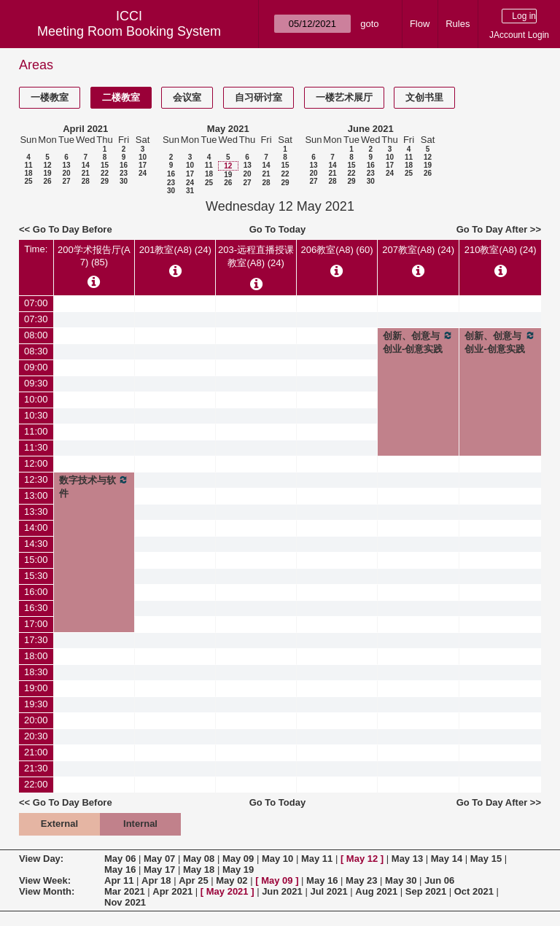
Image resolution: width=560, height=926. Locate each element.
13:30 (36, 511)
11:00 (36, 431)
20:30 (36, 736)
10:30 (36, 415)
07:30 (36, 319)
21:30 (36, 768)
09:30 (36, 383)
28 (86, 181)
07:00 (36, 303)
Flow (420, 24)
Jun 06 (439, 880)
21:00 (36, 752)
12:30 (36, 479)
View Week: (45, 880)
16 (124, 165)
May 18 (199, 869)
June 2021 (371, 129)
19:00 (36, 688)
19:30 (36, 704)
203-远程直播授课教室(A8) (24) (256, 256)
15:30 (36, 576)
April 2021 (85, 129)
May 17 (159, 869)
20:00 (36, 720)
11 (28, 165)
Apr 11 (119, 880)
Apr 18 (156, 880)
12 (47, 165)
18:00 (36, 656)
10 (143, 157)
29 (105, 181)
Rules (458, 24)
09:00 (36, 367)
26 (47, 181)
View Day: (41, 859)
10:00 (36, 399)
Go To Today (278, 229)
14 (86, 165)
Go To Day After (492, 229)
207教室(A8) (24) (418, 250)
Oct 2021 (474, 891)
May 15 (486, 859)
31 (190, 191)
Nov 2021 (125, 902)
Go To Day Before (73, 229)
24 (143, 173)
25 (28, 181)
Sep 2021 (426, 891)
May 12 (362, 859)
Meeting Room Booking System (129, 31)
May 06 (120, 859)
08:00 (36, 335)
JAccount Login (519, 35)
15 (105, 165)
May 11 (317, 859)
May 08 (199, 859)
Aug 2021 (376, 891)
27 (66, 181)
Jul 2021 (328, 891)
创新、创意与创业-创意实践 (419, 342)
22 (105, 173)
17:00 (36, 624)
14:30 (36, 544)
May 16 (120, 869)
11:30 (36, 447)
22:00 (36, 784)
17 (143, 165)
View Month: (47, 891)
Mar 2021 (125, 891)
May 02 (232, 880)
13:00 (36, 495)
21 (86, 173)
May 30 (401, 880)
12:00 (36, 463)
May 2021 (228, 129)
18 (28, 173)
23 (124, 173)
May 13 (407, 859)
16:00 (36, 592)
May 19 (238, 869)
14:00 (36, 528)
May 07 (159, 859)
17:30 (36, 640)
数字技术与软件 (94, 486)
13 (66, 165)
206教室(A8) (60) (337, 250)
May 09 (238, 859)
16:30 (36, 608)
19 (47, 173)
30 (124, 181)
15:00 (36, 560)
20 (66, 173)
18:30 (36, 672)
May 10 (277, 859)
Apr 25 (193, 880)
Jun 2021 (282, 891)
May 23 (361, 880)
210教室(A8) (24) (501, 250)
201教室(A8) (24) (175, 250)
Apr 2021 (172, 891)
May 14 (447, 859)
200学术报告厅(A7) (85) (94, 256)
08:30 (36, 351)
